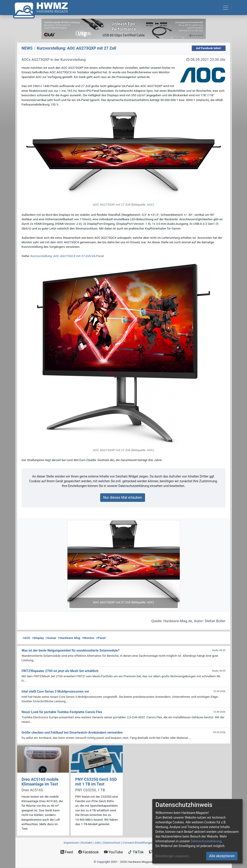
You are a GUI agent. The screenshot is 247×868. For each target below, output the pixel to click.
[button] (76, 565)
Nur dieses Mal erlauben (122, 497)
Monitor (88, 638)
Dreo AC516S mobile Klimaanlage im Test (40, 782)
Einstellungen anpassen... (173, 856)
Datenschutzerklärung (206, 841)
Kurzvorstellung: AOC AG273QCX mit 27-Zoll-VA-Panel (67, 256)
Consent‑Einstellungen (138, 843)
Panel (101, 638)
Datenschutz (112, 843)
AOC (27, 638)
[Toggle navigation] (226, 8)
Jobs (97, 843)
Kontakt (87, 843)
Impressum (71, 843)
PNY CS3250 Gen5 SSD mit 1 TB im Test (96, 782)
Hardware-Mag (69, 638)
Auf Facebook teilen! (209, 48)
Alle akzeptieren (222, 856)
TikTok (136, 852)
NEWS (27, 48)
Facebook (89, 852)
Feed (67, 852)
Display (38, 638)
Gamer (51, 638)
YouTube (113, 852)
